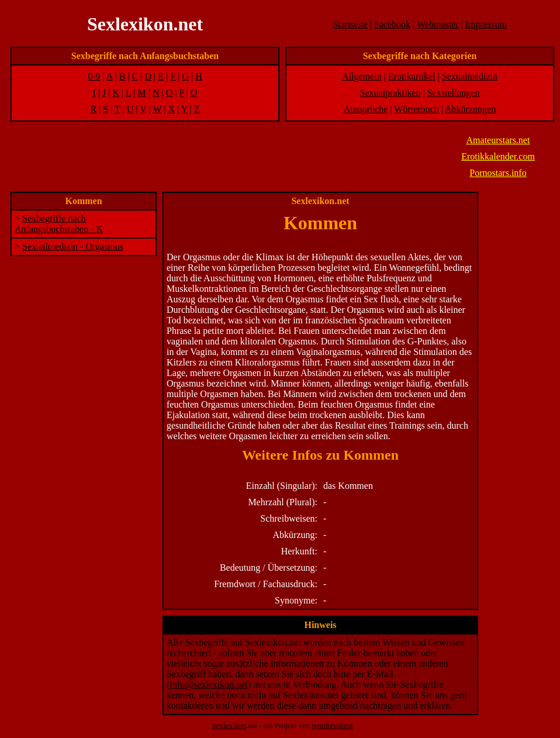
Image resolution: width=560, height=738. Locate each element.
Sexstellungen (454, 93)
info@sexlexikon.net (208, 684)
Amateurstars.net (498, 140)
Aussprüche (366, 109)
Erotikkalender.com (498, 156)
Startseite (350, 24)
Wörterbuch (416, 109)
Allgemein (362, 76)
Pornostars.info (498, 173)
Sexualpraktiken (390, 93)
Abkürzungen (470, 109)
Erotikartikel (412, 76)
